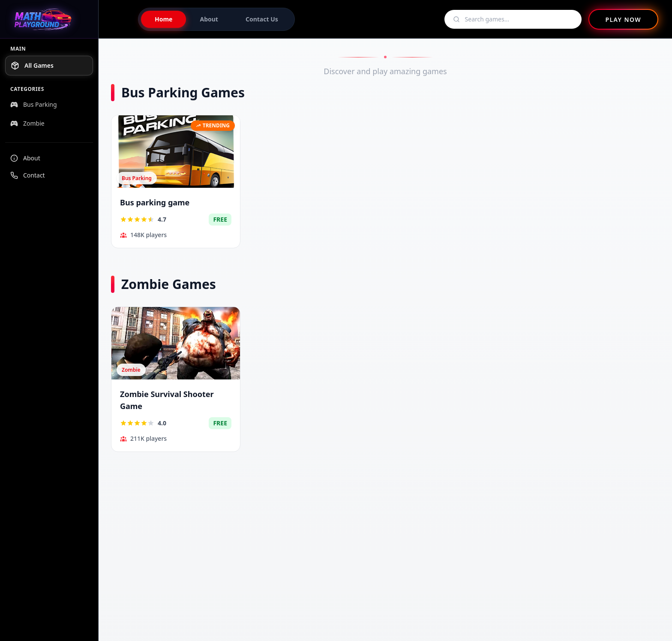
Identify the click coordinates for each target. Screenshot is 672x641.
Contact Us (262, 19)
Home (163, 19)
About (25, 158)
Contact (28, 175)
